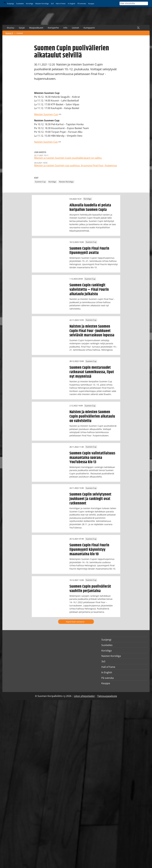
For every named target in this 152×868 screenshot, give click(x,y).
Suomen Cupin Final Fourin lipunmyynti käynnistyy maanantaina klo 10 (89, 550)
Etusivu (11, 28)
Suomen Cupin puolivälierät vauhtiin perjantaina (90, 589)
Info (65, 28)
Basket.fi (9, 33)
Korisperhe (53, 28)
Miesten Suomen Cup (46, 114)
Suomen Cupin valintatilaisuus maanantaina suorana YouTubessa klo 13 (92, 458)
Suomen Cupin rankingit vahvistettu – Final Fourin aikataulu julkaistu (89, 290)
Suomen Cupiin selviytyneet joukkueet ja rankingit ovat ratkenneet (90, 499)
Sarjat (22, 28)
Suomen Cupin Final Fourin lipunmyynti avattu (89, 251)
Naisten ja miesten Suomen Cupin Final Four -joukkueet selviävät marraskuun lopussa (92, 331)
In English (72, 3)
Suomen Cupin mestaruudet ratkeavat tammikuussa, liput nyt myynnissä (92, 372)
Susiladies (20, 3)
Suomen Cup (40, 182)
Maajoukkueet (36, 28)
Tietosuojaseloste (107, 696)
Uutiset (75, 28)
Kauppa (91, 3)
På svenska (82, 3)
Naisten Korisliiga (42, 3)
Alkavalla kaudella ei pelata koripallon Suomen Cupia (90, 207)
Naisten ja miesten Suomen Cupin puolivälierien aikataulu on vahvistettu (92, 416)
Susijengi (10, 3)
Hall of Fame (61, 3)
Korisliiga (30, 3)
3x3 (52, 3)
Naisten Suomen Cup (46, 142)
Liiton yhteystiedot (84, 696)
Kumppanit (89, 28)
